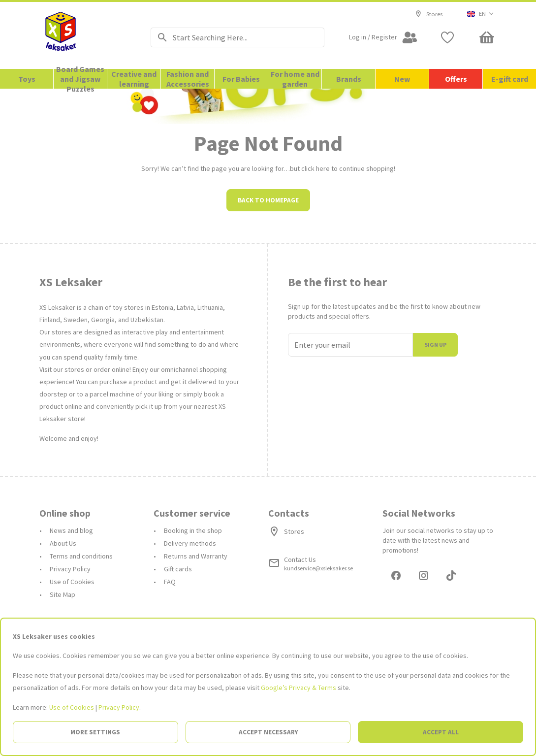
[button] (481, 14)
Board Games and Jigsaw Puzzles (80, 79)
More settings (95, 732)
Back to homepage (268, 289)
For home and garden (295, 79)
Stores (429, 14)
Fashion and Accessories (188, 79)
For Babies (241, 79)
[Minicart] (487, 37)
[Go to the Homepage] (83, 35)
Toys (27, 79)
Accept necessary (268, 732)
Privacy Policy (119, 707)
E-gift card (510, 79)
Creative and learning (134, 79)
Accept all (441, 732)
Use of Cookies (72, 707)
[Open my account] (383, 37)
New (402, 79)
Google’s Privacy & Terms (299, 688)
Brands (349, 79)
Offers (456, 79)
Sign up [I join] (435, 433)
